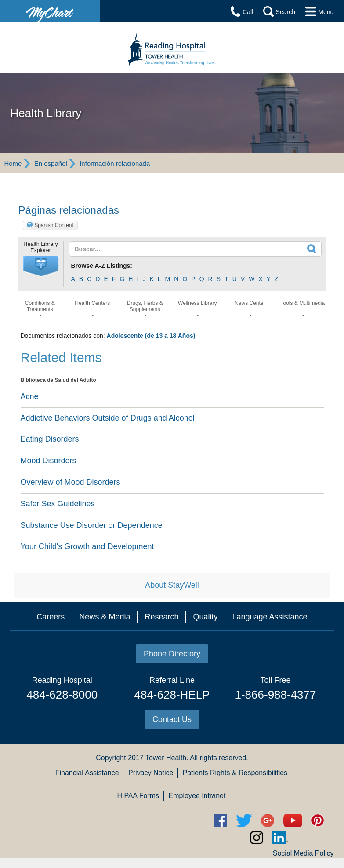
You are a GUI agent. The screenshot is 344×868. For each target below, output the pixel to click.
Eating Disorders (50, 439)
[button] (41, 266)
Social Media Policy (303, 853)
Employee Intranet (197, 796)
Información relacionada (115, 163)
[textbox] (170, 249)
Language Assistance (270, 617)
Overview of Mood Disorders (71, 482)
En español (51, 163)
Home (13, 163)
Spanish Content (54, 225)
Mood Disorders (49, 461)
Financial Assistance (87, 773)
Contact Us (172, 719)
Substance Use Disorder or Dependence (92, 525)
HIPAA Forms (138, 796)
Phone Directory (172, 654)
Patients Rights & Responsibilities (235, 773)
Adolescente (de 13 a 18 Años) (151, 336)
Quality (205, 617)
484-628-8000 (62, 695)
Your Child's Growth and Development (87, 546)
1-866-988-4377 (275, 695)
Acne (30, 396)
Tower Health (166, 758)
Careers (51, 617)
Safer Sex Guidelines (58, 504)
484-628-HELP (172, 695)
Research (161, 617)
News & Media (105, 617)
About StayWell (172, 585)
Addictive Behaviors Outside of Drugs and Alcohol (108, 418)
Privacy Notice (151, 773)
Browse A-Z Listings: (102, 266)
